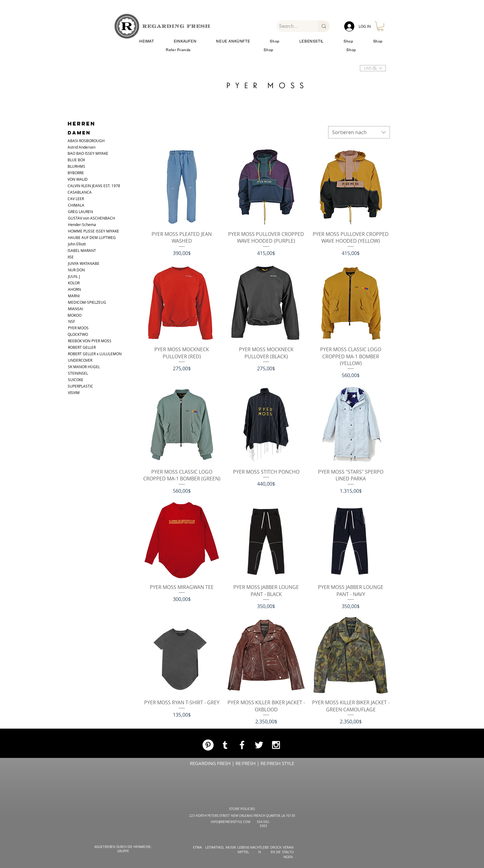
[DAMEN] (84, 133)
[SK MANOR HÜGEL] (84, 367)
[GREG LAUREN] (80, 212)
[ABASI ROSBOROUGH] (91, 141)
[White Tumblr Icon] (225, 745)
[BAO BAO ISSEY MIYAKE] (94, 153)
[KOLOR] (76, 283)
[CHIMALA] (79, 205)
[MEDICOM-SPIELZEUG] (87, 302)
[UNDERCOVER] (84, 360)
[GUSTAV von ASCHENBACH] (96, 218)
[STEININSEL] (84, 373)
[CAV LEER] (79, 199)
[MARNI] (76, 296)
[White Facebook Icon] (242, 745)
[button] (380, 26)
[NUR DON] (79, 270)
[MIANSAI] (79, 309)
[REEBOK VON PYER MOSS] (94, 341)
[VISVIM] (76, 393)
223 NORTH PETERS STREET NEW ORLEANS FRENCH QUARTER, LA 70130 (242, 816)
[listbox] (373, 68)
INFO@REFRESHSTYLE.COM (231, 822)
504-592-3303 (263, 824)
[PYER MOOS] (80, 328)
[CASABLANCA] (80, 192)
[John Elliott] (83, 244)
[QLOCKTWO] (94, 334)
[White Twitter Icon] (259, 745)
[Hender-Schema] (100, 225)
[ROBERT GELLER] (86, 347)
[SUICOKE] (79, 380)
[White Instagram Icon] (276, 745)
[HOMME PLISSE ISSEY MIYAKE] (100, 231)
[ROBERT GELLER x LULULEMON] (102, 354)
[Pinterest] (208, 745)
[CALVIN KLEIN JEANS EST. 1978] (100, 186)
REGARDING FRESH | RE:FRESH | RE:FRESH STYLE (242, 763)
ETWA (197, 847)
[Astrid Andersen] (89, 147)
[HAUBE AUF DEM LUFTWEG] (92, 238)
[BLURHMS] (79, 166)
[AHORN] (76, 289)
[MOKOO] (78, 315)
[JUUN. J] (76, 276)
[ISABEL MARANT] (82, 251)
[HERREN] (82, 124)
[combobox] (359, 132)
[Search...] (292, 26)
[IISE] (72, 257)
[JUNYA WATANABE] (88, 263)
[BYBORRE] (79, 173)
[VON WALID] (79, 179)
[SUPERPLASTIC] (82, 386)
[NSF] (73, 321)
